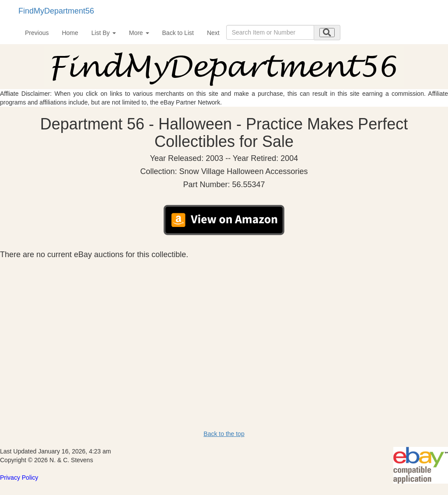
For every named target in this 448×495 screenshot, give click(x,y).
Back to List (178, 33)
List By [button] (104, 33)
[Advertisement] (224, 324)
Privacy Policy (19, 478)
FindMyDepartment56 (56, 11)
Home (70, 33)
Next (213, 33)
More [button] (139, 33)
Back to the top (224, 434)
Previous (37, 33)
